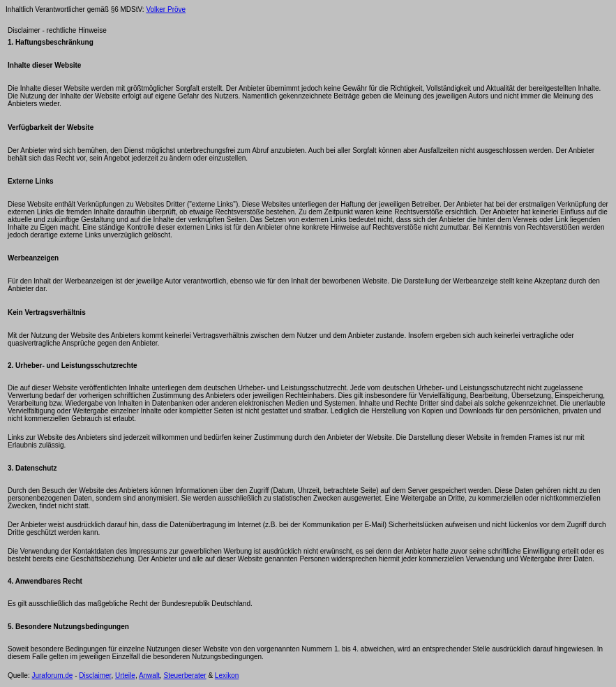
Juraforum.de (52, 675)
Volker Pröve (166, 9)
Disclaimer (95, 675)
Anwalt (149, 675)
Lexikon (227, 675)
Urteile (125, 675)
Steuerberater (185, 675)
